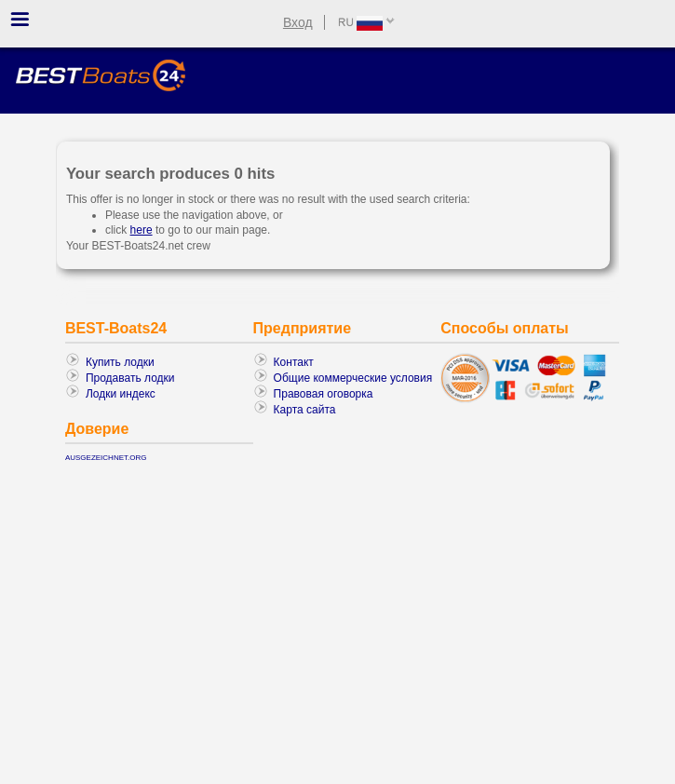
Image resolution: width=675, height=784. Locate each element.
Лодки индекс (121, 394)
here (142, 230)
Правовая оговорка (324, 394)
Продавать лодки (130, 378)
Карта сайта (305, 410)
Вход (298, 22)
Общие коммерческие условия (353, 378)
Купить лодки (120, 362)
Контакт (294, 362)
